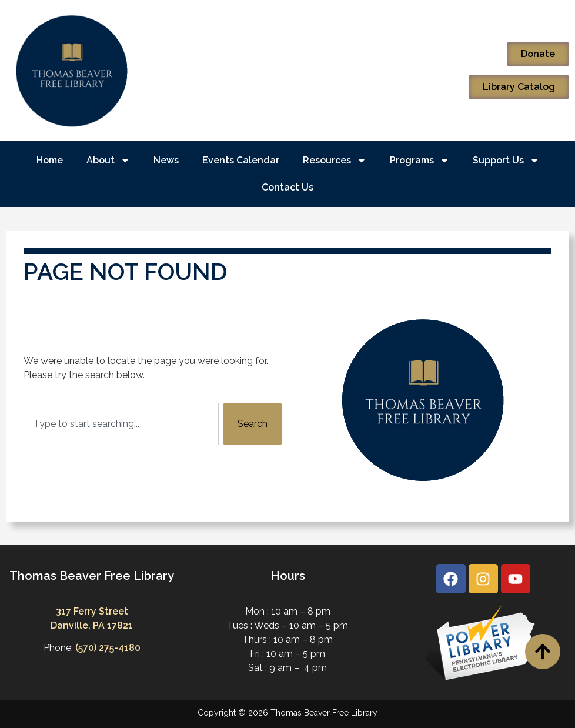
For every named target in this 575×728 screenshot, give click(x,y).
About (108, 161)
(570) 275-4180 (108, 648)
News (166, 160)
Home (50, 160)
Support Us (506, 161)
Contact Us (287, 187)
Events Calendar (241, 160)
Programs (419, 161)
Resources (335, 161)
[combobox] (121, 424)
